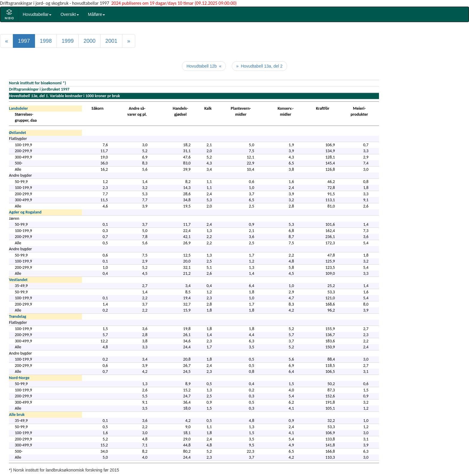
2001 (111, 41)
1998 (46, 41)
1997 (24, 41)
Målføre (96, 14)
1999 (68, 41)
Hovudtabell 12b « (204, 66)
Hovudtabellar (37, 14)
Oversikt (70, 14)
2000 (89, 41)
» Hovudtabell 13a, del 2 (259, 66)
